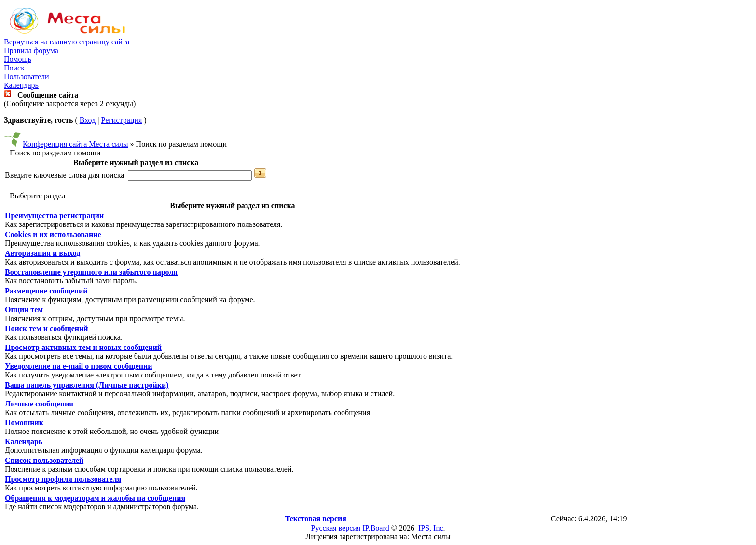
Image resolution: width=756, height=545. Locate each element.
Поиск (14, 68)
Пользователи (27, 77)
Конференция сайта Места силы (76, 144)
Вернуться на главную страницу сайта (67, 42)
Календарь (21, 85)
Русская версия (336, 528)
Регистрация (121, 120)
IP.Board (376, 528)
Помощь (18, 59)
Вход (88, 120)
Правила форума (31, 50)
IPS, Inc (431, 528)
